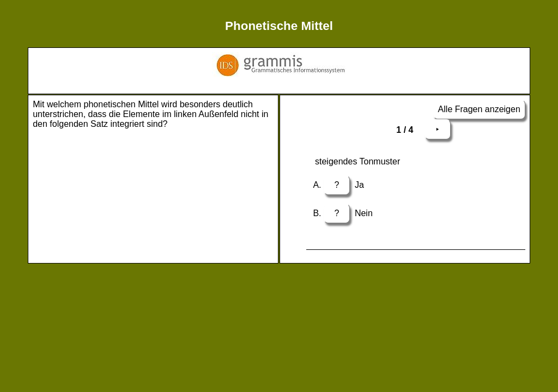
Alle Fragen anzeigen (479, 109)
